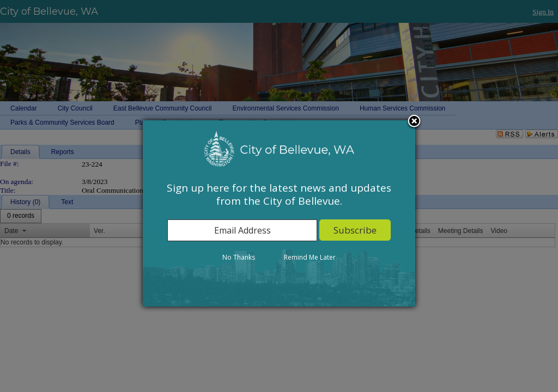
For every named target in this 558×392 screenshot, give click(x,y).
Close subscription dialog (414, 122)
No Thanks (239, 257)
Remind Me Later (310, 257)
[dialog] (279, 213)
